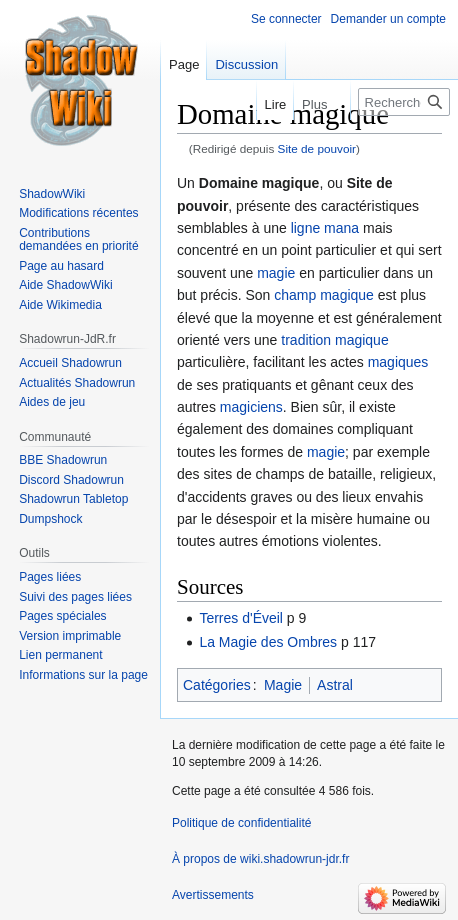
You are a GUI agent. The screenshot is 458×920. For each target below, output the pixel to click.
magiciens (251, 407)
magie (276, 273)
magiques (398, 362)
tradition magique (334, 340)
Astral (335, 685)
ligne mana (325, 228)
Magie (283, 685)
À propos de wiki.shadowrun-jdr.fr (260, 859)
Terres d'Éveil (241, 618)
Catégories (217, 685)
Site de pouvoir (317, 148)
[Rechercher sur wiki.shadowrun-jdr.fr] (404, 102)
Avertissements (213, 895)
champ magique (324, 295)
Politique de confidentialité (241, 823)
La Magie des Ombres (268, 642)
